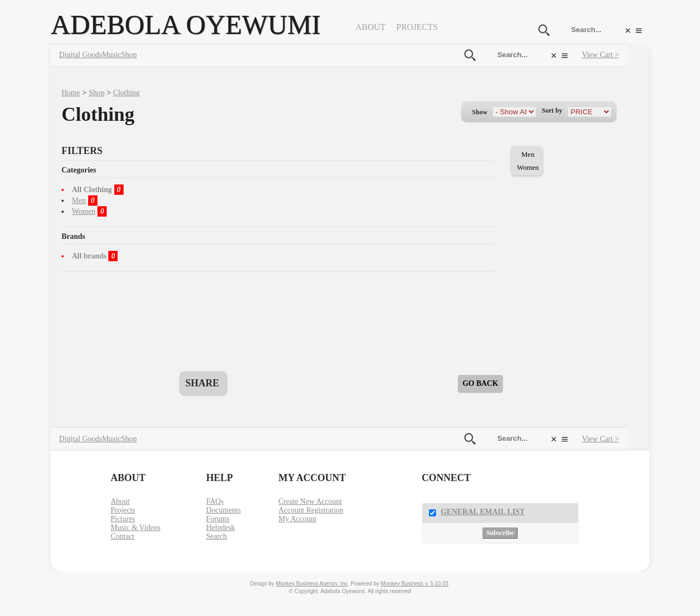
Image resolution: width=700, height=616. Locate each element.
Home (71, 93)
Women (84, 211)
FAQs (215, 501)
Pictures (123, 519)
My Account (297, 519)
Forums (218, 519)
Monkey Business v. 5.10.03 (415, 584)
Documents (224, 510)
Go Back (481, 383)
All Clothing (92, 190)
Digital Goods (81, 55)
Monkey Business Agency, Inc (312, 584)
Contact (122, 536)
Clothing (127, 93)
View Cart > (600, 55)
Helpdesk (221, 528)
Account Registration (311, 510)
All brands (89, 256)
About (370, 27)
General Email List (483, 512)
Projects (417, 27)
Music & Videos (135, 528)
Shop (129, 55)
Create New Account (310, 501)
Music (112, 55)
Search (217, 536)
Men (79, 201)
